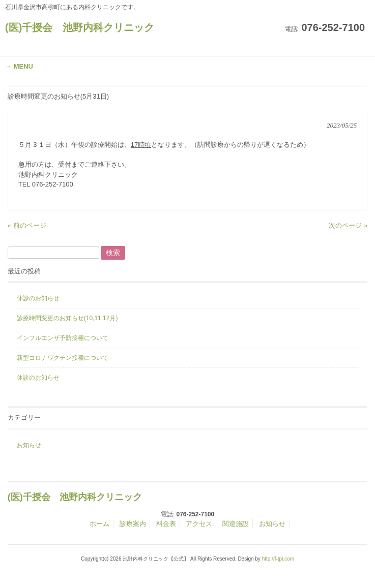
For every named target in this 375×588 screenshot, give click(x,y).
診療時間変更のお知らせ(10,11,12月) (67, 318)
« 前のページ (27, 225)
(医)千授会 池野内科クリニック (80, 27)
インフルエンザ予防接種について (63, 338)
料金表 (166, 524)
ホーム (99, 524)
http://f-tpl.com (278, 559)
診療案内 (133, 524)
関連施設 (236, 524)
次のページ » (348, 225)
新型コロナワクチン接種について (63, 358)
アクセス (199, 524)
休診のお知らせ (38, 298)
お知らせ (29, 445)
